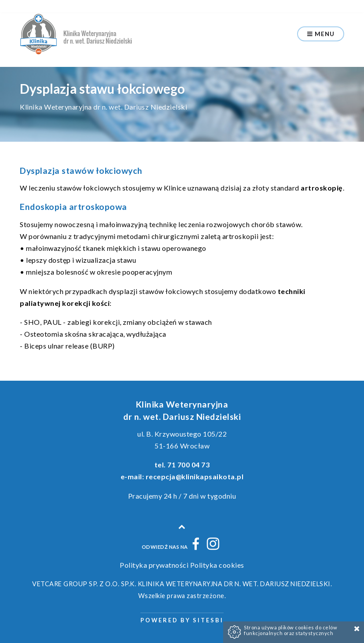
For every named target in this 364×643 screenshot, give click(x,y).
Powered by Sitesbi (182, 620)
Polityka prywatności (154, 565)
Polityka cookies (217, 565)
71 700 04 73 (188, 465)
